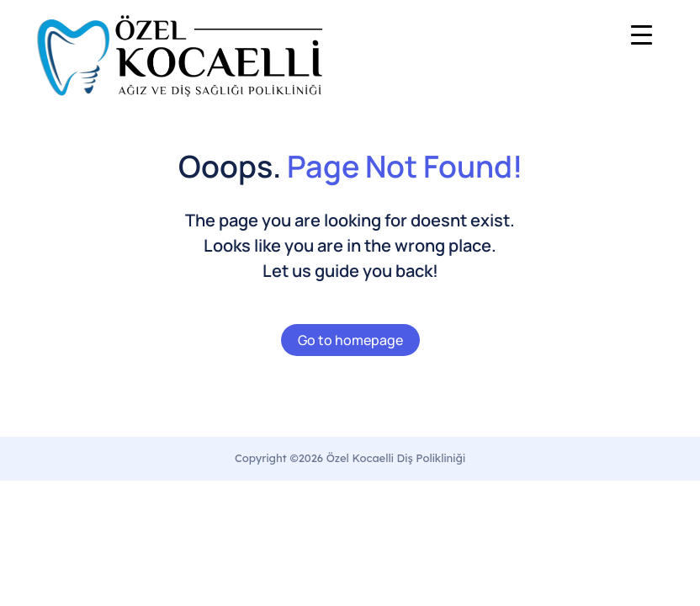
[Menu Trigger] (642, 34)
